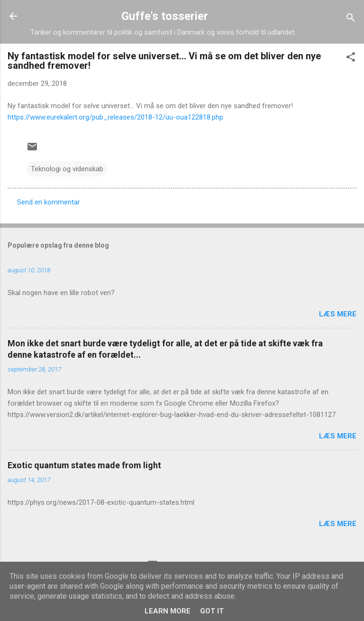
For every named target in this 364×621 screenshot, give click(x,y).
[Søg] (351, 19)
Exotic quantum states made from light (84, 465)
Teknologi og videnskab (67, 169)
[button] (351, 59)
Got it (212, 611)
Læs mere (338, 314)
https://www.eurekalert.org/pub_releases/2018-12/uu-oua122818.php (115, 117)
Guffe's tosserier (165, 16)
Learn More (168, 611)
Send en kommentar (49, 202)
